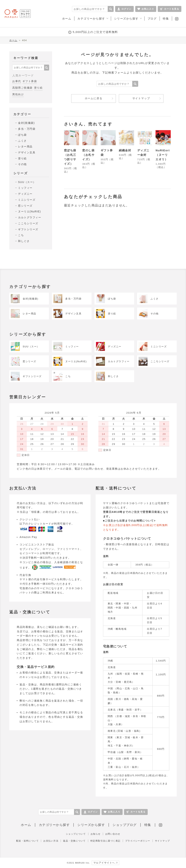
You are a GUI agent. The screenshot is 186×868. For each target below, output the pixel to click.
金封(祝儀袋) (26, 123)
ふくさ (22, 141)
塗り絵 (38, 88)
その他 (22, 164)
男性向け (18, 94)
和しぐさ (24, 241)
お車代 (17, 81)
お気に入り (146, 9)
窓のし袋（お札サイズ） (88, 155)
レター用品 (25, 146)
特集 (148, 825)
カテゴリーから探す (54, 825)
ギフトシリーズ (28, 229)
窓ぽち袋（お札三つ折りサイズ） (70, 157)
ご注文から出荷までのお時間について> (130, 521)
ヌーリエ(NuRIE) (29, 211)
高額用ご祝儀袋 (22, 88)
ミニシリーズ (27, 200)
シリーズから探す (91, 825)
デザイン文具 (27, 152)
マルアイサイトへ (105, 863)
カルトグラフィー (30, 217)
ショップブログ (125, 825)
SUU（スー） (27, 182)
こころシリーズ (28, 223)
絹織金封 (125, 150)
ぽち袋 (22, 135)
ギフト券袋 (30, 81)
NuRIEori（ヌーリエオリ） (163, 155)
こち (21, 235)
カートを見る (170, 9)
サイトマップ (141, 98)
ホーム (13, 40)
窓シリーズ (25, 206)
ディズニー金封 (143, 153)
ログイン (124, 9)
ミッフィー (25, 188)
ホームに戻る (94, 98)
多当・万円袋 (27, 129)
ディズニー (25, 194)
